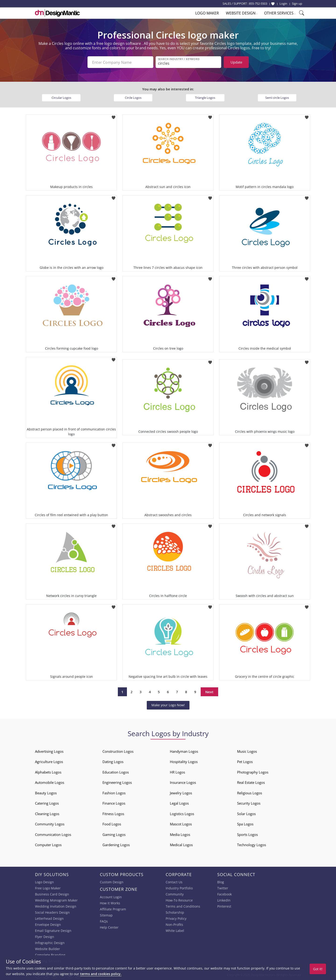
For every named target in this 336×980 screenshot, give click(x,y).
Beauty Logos (46, 793)
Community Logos (50, 824)
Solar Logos (246, 814)
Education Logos (116, 772)
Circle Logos (133, 98)
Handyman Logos (184, 751)
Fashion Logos (114, 793)
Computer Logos (48, 845)
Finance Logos (114, 803)
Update (236, 62)
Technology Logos (252, 845)
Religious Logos (250, 793)
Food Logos (112, 824)
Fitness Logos (113, 814)
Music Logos (247, 751)
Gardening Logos (116, 845)
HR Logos (177, 772)
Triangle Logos (205, 98)
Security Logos (249, 803)
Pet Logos (245, 762)
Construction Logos (118, 751)
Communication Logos (53, 834)
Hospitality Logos (184, 762)
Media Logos (180, 834)
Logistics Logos (182, 814)
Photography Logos (253, 772)
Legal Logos (179, 803)
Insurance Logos (183, 782)
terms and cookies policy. (101, 974)
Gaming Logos (114, 834)
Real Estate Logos (251, 782)
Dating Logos (113, 762)
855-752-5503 (258, 4)
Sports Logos (247, 834)
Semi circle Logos (277, 98)
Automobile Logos (50, 782)
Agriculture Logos (49, 762)
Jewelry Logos (181, 793)
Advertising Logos (49, 751)
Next (209, 692)
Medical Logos (181, 845)
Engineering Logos (117, 782)
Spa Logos (245, 824)
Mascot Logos (181, 824)
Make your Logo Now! (168, 705)
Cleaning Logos (47, 814)
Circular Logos (61, 98)
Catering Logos (47, 803)
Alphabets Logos (48, 772)
